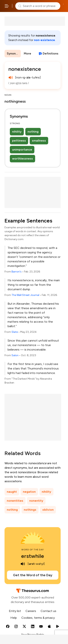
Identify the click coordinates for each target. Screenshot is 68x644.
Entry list (15, 611)
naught (12, 492)
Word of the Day (33, 550)
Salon (15, 355)
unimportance (22, 150)
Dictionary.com (63, 6)
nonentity (36, 501)
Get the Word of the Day (33, 575)
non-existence (44, 40)
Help (14, 618)
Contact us (48, 611)
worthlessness (22, 159)
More (27, 53)
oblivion (48, 510)
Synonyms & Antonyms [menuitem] (14, 53)
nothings (30, 510)
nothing (33, 132)
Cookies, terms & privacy (38, 618)
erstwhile (33, 556)
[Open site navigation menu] (7, 6)
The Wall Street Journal (25, 295)
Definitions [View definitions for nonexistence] (51, 53)
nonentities (15, 501)
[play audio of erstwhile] (23, 564)
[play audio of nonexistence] (11, 78)
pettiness (19, 141)
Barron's (17, 272)
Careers (31, 611)
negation (29, 492)
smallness (39, 141)
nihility (17, 132)
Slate (15, 332)
